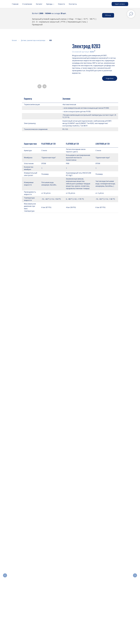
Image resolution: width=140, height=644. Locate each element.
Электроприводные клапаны (83, 573)
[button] (120, 4)
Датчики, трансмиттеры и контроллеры (33, 40)
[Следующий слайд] (135, 564)
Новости (61, 4)
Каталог (39, 4)
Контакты (73, 4)
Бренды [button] (50, 4)
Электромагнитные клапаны (23, 573)
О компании (27, 4)
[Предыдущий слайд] (5, 564)
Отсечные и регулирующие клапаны (55, 573)
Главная (15, 4)
